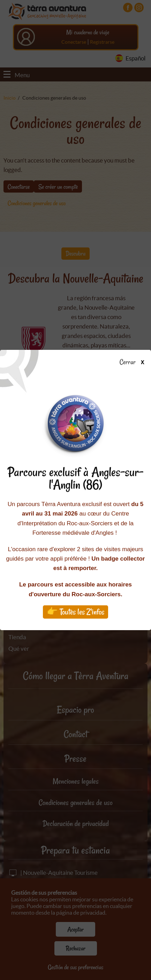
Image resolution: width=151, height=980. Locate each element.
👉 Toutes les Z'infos (75, 612)
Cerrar (134, 362)
